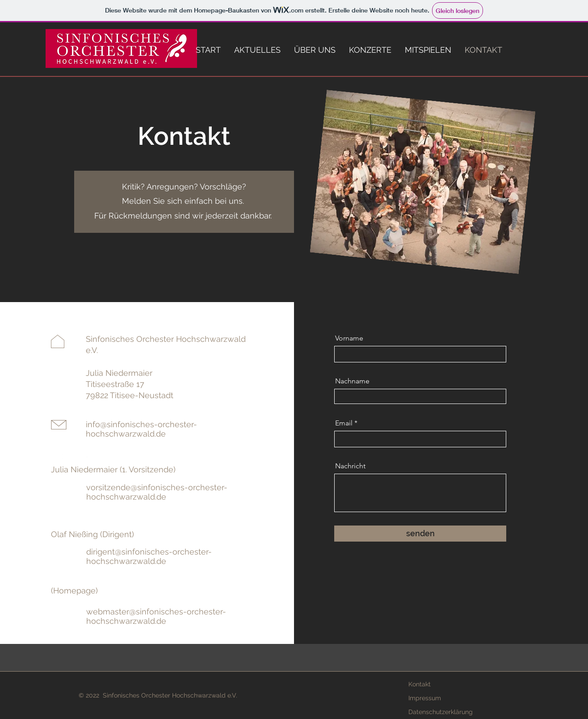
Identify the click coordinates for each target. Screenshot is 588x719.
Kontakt (420, 684)
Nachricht (350, 466)
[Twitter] (76, 456)
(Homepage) (74, 591)
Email (344, 423)
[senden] (420, 534)
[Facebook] (62, 456)
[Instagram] (103, 456)
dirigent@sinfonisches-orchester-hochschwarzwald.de (149, 556)
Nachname (352, 381)
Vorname (349, 338)
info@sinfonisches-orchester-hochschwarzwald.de (141, 429)
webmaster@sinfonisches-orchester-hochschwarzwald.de (156, 616)
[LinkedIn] (89, 456)
